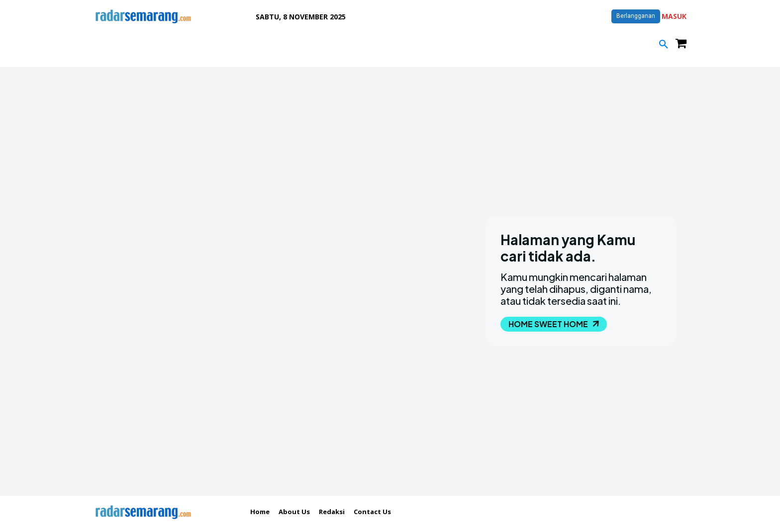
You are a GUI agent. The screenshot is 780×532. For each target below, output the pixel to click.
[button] (664, 45)
